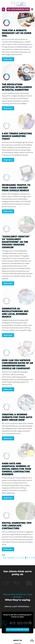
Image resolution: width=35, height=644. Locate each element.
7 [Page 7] (26, 558)
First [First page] (5, 558)
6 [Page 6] (24, 558)
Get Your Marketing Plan (18, 9)
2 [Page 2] (16, 558)
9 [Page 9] (30, 558)
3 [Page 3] (18, 558)
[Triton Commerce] (18, 5)
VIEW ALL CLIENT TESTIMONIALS (17, 607)
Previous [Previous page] (11, 558)
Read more (8, 59)
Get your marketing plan (17, 630)
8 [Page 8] (28, 558)
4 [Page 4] (20, 558)
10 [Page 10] (32, 558)
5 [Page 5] (22, 558)
